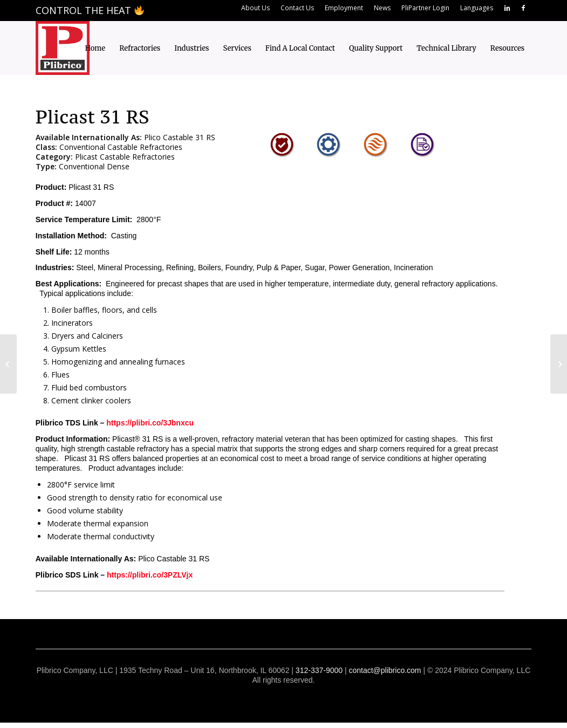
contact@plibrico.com (385, 670)
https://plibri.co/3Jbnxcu (150, 423)
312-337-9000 (319, 670)
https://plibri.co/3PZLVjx (150, 575)
